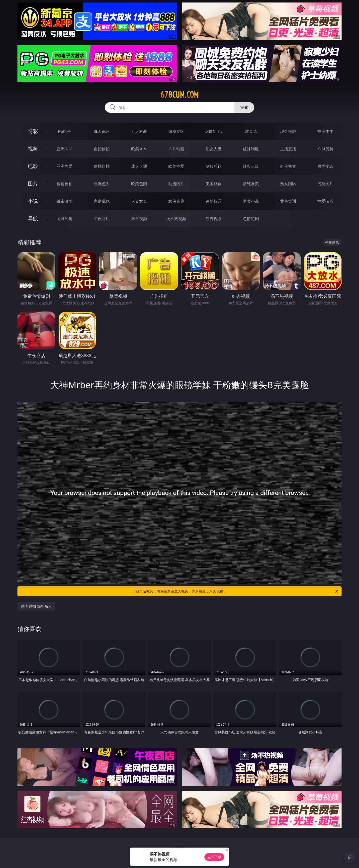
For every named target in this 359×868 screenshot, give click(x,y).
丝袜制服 (251, 149)
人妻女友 (139, 201)
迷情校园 (214, 201)
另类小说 (251, 201)
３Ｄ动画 (176, 149)
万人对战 (139, 131)
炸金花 (251, 131)
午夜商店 (102, 219)
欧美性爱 (176, 166)
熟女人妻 (214, 149)
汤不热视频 (176, 219)
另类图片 (325, 184)
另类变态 (325, 166)
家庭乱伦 (102, 201)
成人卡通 (139, 166)
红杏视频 (214, 219)
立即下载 (214, 857)
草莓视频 (139, 219)
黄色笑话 (288, 201)
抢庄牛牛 (325, 131)
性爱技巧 (325, 201)
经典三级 (251, 166)
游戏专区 (176, 131)
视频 (33, 149)
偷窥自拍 (65, 184)
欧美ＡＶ (139, 149)
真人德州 (102, 131)
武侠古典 (176, 201)
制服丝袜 (214, 166)
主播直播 (288, 149)
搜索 (244, 107)
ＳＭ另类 (325, 149)
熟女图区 (288, 184)
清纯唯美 (251, 184)
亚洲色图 (102, 184)
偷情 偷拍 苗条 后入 (36, 606)
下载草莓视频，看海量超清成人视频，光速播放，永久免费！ (236, 591)
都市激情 (65, 201)
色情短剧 (251, 219)
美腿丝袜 (214, 184)
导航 (33, 218)
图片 (33, 184)
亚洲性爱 (65, 166)
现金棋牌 (288, 131)
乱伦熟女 (288, 166)
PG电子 (64, 131)
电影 (33, 166)
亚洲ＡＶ (65, 149)
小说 (33, 201)
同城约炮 (65, 219)
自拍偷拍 (102, 149)
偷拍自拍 (102, 166)
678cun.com (179, 95)
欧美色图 (139, 184)
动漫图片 (176, 184)
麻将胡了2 (214, 131)
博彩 (33, 131)
